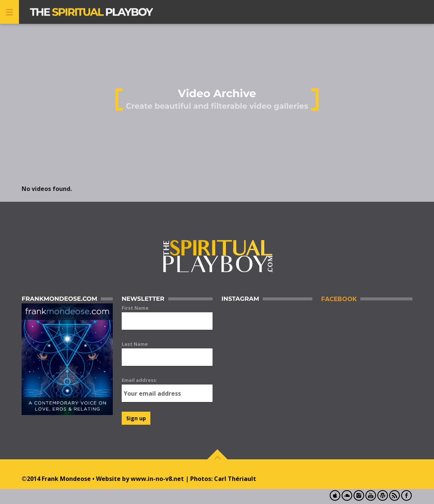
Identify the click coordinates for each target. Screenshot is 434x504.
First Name (135, 308)
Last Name (135, 344)
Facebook (339, 299)
